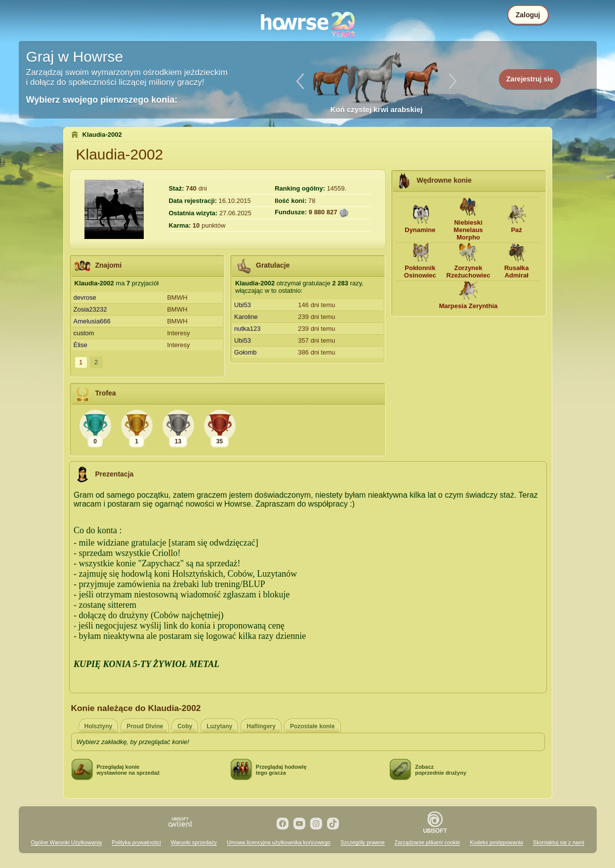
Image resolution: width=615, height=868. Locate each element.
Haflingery (261, 726)
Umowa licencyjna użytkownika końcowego (279, 842)
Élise (81, 345)
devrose (85, 297)
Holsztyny (99, 726)
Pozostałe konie (312, 726)
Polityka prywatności (136, 842)
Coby (185, 726)
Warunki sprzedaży (194, 842)
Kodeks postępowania (496, 842)
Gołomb (246, 352)
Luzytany (219, 726)
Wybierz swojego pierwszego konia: (102, 100)
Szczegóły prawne (362, 842)
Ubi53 (243, 305)
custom (84, 333)
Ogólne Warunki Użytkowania (66, 842)
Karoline (246, 317)
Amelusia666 (92, 321)
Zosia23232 (90, 309)
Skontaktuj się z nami (559, 842)
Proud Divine (145, 726)
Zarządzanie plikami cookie (428, 842)
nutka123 (247, 329)
